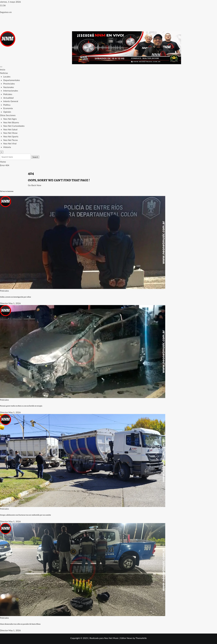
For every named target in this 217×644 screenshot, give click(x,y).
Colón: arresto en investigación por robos (15, 297)
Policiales (8, 94)
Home (3, 162)
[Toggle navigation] (1, 67)
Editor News (126, 638)
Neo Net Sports (11, 136)
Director (4, 303)
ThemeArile (141, 638)
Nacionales (9, 87)
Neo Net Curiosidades (14, 126)
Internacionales (11, 91)
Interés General (11, 101)
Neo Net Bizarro (11, 122)
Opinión (7, 112)
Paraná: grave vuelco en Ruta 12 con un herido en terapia (21, 406)
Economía (8, 108)
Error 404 (5, 165)
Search (35, 157)
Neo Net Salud (10, 129)
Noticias (4, 73)
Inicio (3, 69)
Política (7, 105)
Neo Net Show (10, 133)
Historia (7, 147)
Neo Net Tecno (11, 140)
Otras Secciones (8, 115)
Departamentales (12, 80)
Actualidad (8, 98)
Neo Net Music (111, 638)
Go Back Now (35, 185)
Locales (7, 77)
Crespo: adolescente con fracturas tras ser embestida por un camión (25, 515)
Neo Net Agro (10, 119)
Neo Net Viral (10, 143)
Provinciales (9, 84)
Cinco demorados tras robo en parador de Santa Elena (20, 624)
